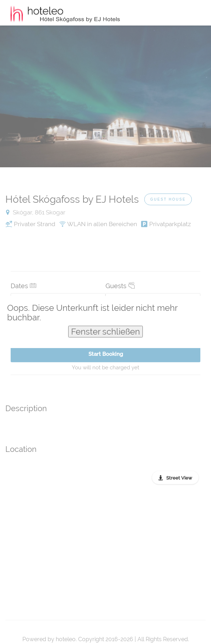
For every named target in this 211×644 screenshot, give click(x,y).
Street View (179, 478)
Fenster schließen (105, 332)
